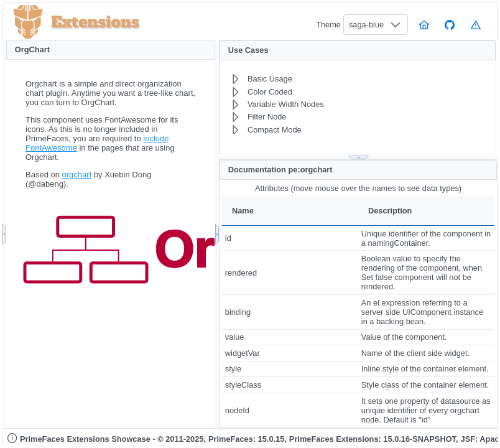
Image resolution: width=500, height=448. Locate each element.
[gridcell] (290, 238)
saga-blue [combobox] (366, 25)
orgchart (77, 175)
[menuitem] (329, 79)
